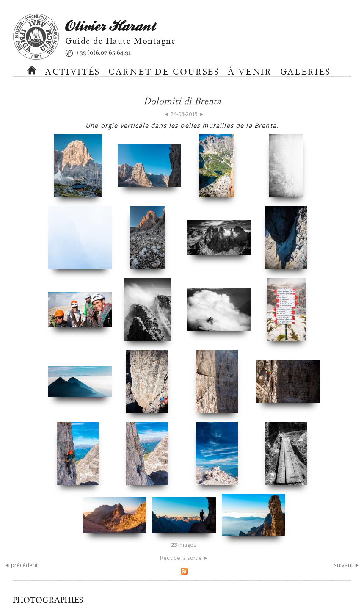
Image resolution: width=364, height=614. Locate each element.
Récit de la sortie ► (184, 558)
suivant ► (347, 565)
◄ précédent (21, 565)
